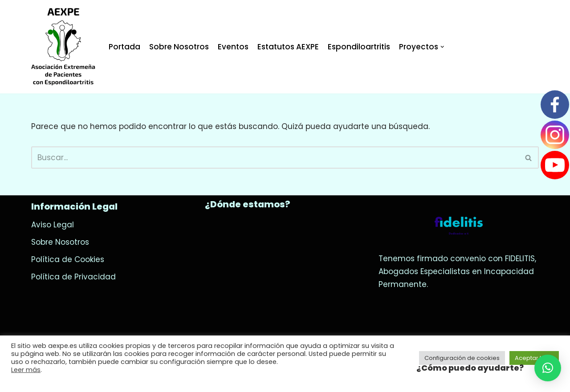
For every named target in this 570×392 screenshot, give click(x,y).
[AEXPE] (63, 47)
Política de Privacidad (73, 277)
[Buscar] (275, 158)
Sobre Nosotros (179, 47)
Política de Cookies (68, 259)
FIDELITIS (520, 259)
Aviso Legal (53, 225)
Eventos (233, 47)
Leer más (26, 370)
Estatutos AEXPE (288, 47)
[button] (548, 368)
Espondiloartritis (359, 47)
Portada (124, 47)
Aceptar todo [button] (534, 358)
